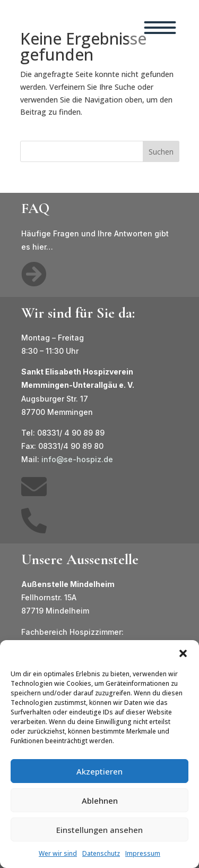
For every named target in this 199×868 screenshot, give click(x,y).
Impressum (143, 853)
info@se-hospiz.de (77, 459)
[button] (183, 653)
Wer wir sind (58, 853)
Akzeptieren (99, 771)
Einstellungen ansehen (99, 830)
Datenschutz (101, 853)
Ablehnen (100, 801)
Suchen (161, 152)
